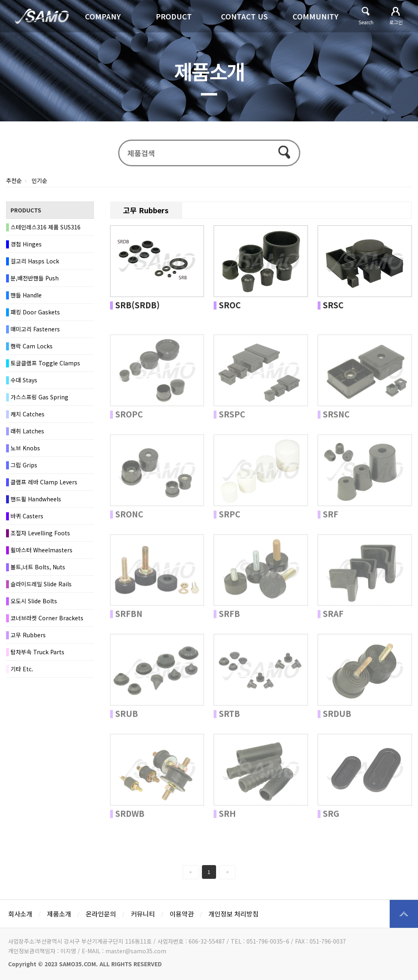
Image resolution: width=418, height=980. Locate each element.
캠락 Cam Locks (32, 346)
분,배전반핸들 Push (35, 278)
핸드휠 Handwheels (36, 499)
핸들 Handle (26, 295)
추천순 (14, 180)
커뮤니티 (143, 914)
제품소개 (59, 914)
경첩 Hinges (26, 244)
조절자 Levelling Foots (40, 533)
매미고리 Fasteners (35, 329)
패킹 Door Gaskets (35, 312)
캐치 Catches (28, 414)
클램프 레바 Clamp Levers (44, 482)
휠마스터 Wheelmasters (41, 550)
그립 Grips (24, 465)
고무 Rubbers (28, 635)
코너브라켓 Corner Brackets (47, 618)
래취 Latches (27, 431)
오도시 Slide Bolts (34, 601)
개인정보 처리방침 (233, 914)
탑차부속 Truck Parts (37, 652)
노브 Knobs (25, 448)
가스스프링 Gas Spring (39, 397)
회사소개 (20, 914)
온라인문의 (101, 914)
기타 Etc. (22, 669)
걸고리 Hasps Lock (35, 261)
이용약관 (182, 914)
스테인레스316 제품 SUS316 (46, 227)
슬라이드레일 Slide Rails (41, 584)
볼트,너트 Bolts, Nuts (38, 567)
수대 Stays (24, 380)
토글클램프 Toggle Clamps (45, 363)
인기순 (39, 180)
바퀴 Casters (27, 516)
